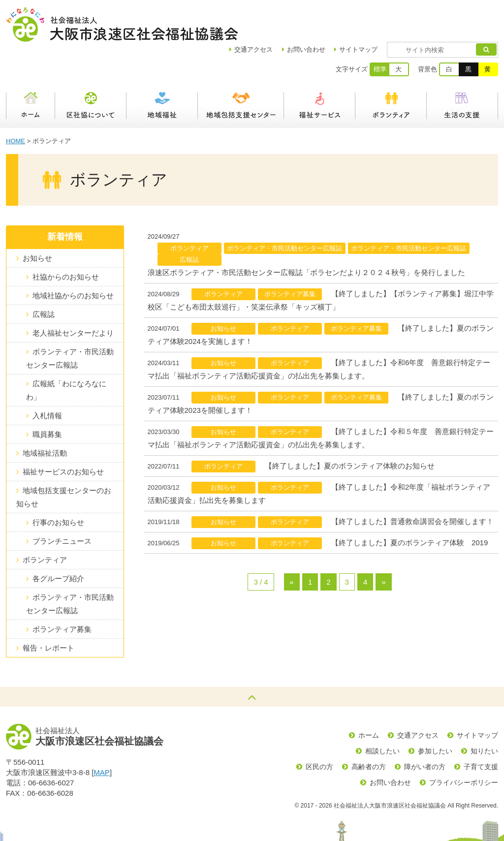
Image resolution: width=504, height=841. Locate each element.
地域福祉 (162, 71)
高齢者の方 (369, 732)
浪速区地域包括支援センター (241, 71)
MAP (102, 738)
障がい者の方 (425, 732)
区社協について (91, 71)
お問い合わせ (335, 15)
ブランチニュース (62, 507)
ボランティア (391, 71)
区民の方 (319, 732)
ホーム (31, 71)
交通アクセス (418, 701)
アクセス (282, 15)
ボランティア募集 (62, 595)
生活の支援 (462, 71)
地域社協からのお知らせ (73, 261)
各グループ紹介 (58, 544)
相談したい (382, 716)
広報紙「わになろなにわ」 (66, 356)
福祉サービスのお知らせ (63, 437)
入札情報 (47, 381)
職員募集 (47, 400)
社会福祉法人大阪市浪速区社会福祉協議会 (122, 25)
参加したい (435, 716)
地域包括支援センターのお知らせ (64, 463)
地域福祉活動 (45, 419)
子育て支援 (481, 732)
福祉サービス (320, 71)
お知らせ (37, 224)
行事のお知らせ (58, 488)
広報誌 (44, 280)
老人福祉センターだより (73, 298)
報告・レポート (48, 613)
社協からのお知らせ (66, 242)
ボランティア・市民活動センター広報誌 (70, 324)
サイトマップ (387, 15)
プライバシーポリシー (464, 748)
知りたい (484, 716)
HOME (16, 107)
